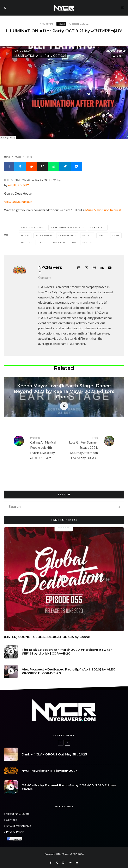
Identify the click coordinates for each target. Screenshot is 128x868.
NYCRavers (46, 24)
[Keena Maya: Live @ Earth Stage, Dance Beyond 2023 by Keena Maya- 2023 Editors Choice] (64, 397)
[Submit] (31, 166)
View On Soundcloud (18, 202)
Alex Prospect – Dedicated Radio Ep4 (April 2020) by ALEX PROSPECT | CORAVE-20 (68, 673)
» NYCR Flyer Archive (18, 826)
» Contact (10, 820)
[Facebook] (51, 863)
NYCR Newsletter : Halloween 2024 (50, 771)
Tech (44, 243)
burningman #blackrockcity (68, 228)
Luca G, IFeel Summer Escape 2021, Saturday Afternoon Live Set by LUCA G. (83, 448)
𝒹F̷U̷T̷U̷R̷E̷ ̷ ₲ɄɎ (18, 185)
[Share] (9, 166)
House (61, 24)
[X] (57, 863)
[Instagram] (63, 863)
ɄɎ (75, 243)
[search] (119, 507)
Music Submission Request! (104, 210)
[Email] (43, 166)
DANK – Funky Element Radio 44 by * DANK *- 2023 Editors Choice (69, 788)
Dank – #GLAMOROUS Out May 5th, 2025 (54, 754)
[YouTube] (77, 863)
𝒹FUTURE (88, 243)
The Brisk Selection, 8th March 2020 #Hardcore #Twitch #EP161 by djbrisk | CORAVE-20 (67, 652)
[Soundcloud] (70, 863)
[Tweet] (20, 166)
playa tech (28, 243)
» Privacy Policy (14, 832)
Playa (117, 235)
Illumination (45, 235)
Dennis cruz (99, 228)
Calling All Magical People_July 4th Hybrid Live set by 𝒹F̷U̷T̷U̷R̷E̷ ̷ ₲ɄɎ (46, 448)
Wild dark (60, 243)
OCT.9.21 (88, 235)
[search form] (59, 507)
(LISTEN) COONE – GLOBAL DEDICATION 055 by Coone (47, 637)
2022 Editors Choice (33, 228)
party (103, 235)
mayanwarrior (68, 235)
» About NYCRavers (17, 814)
